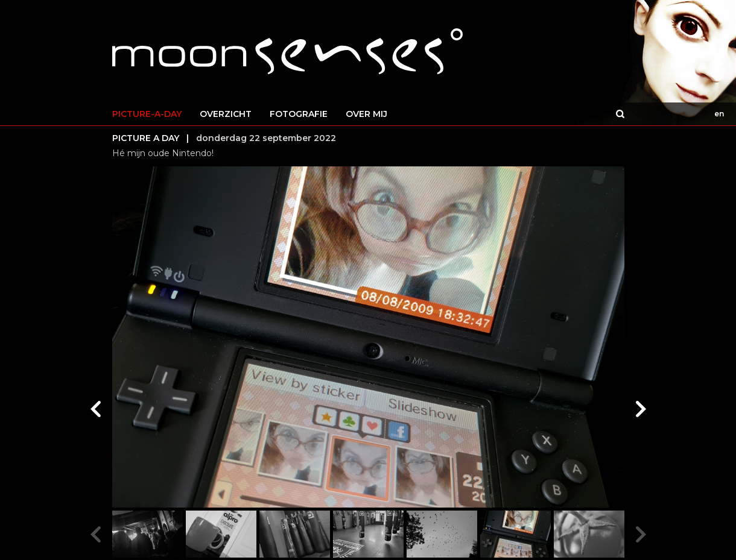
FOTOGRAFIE (299, 114)
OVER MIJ (366, 114)
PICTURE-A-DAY (147, 114)
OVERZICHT (226, 114)
